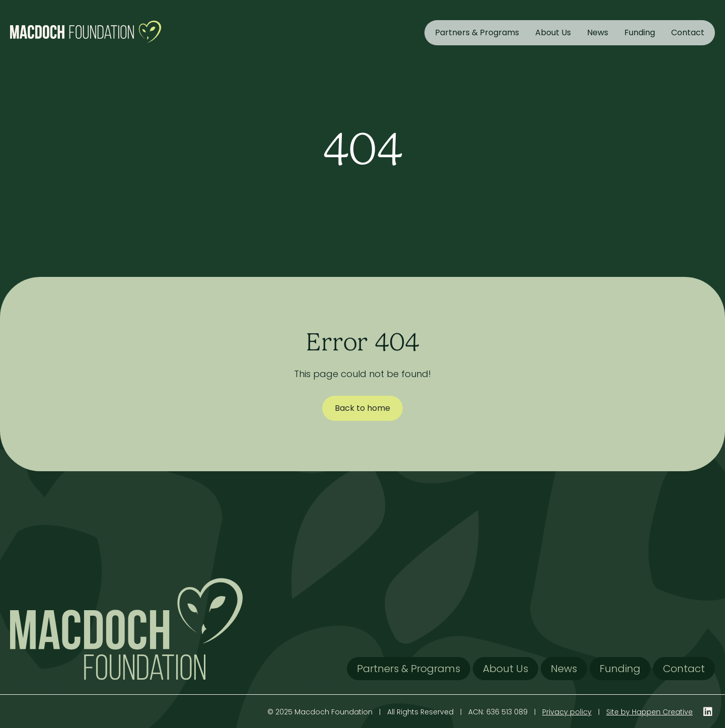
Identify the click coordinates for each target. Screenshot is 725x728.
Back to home (362, 408)
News (598, 32)
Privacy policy (567, 712)
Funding (640, 32)
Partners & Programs (477, 32)
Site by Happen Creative (649, 712)
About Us (553, 32)
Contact (688, 32)
